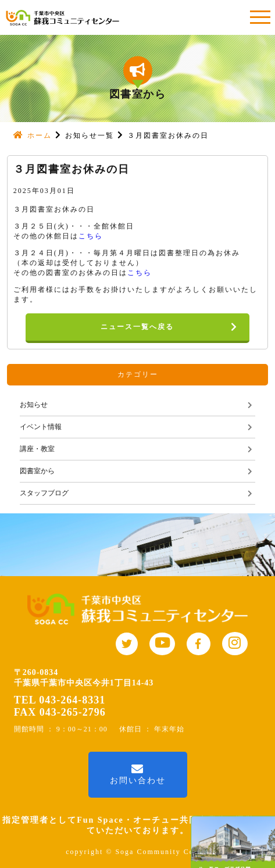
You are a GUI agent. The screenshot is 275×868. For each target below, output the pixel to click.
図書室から (37, 471)
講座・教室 (37, 449)
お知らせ (34, 405)
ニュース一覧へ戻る (175, 327)
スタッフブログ (44, 493)
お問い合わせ (138, 774)
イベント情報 (41, 427)
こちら (91, 236)
